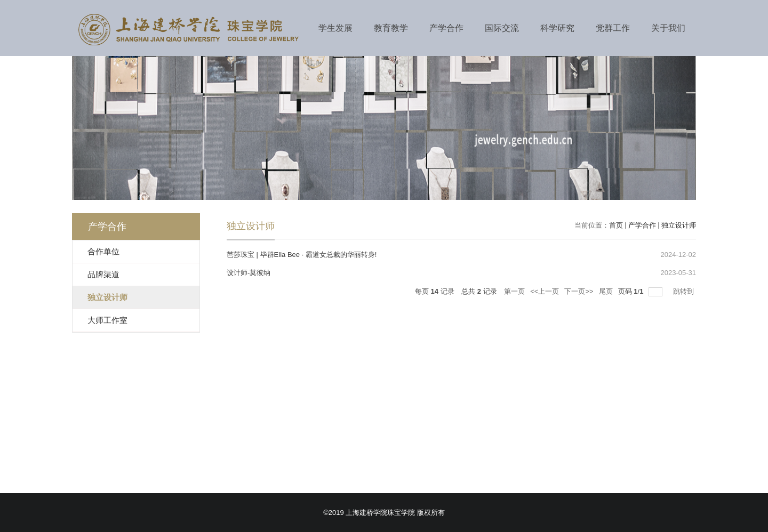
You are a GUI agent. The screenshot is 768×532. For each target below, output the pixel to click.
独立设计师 (679, 225)
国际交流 (502, 28)
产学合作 (446, 28)
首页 (616, 225)
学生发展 (335, 28)
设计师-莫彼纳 (249, 273)
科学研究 (557, 28)
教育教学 (391, 28)
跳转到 (685, 291)
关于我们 (668, 28)
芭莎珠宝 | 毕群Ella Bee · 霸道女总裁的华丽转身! (302, 255)
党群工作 (613, 28)
